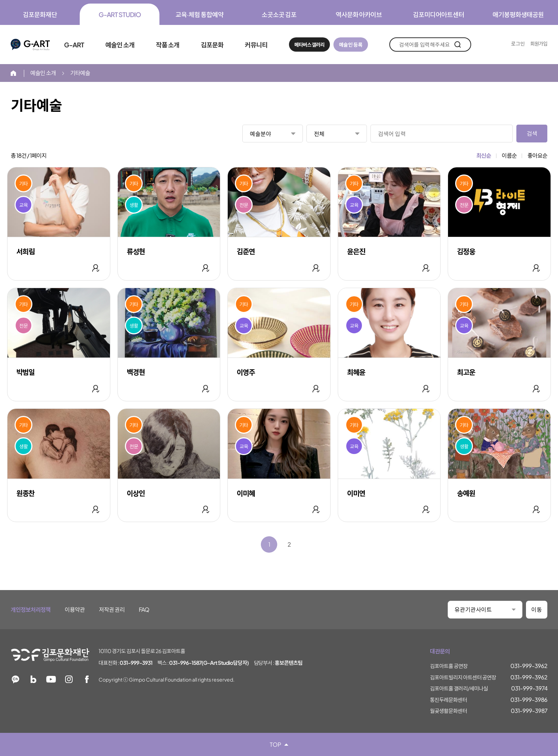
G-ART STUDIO (120, 14)
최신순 (484, 155)
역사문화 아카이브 (359, 14)
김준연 (246, 251)
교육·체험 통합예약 (199, 14)
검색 (457, 45)
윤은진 (356, 251)
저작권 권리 (112, 609)
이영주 (246, 372)
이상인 (136, 493)
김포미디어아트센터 (438, 14)
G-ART (30, 45)
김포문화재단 (40, 14)
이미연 (356, 493)
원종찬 (25, 493)
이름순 (509, 155)
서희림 (25, 251)
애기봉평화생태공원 (518, 14)
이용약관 (75, 609)
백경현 (136, 372)
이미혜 (246, 493)
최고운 (466, 372)
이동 (537, 609)
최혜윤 (356, 372)
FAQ (144, 609)
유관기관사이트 (473, 609)
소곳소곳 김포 (279, 14)
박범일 (25, 372)
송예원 (466, 493)
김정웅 (466, 251)
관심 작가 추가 (96, 268)
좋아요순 (537, 155)
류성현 (136, 251)
